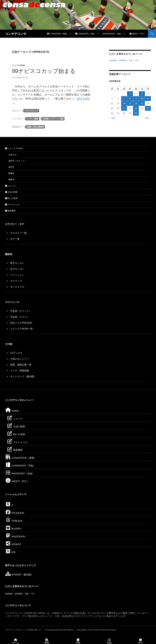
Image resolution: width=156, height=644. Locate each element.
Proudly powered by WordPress (60, 630)
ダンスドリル (17, 287)
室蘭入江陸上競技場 (35, 127)
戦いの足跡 (11, 198)
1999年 (123, 60)
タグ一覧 (15, 239)
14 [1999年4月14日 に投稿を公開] (124, 103)
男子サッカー (17, 263)
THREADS (14, 521)
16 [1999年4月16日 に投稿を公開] (136, 103)
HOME (113, 60)
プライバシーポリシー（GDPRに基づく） (24, 630)
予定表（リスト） (20, 317)
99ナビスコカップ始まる (44, 71)
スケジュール (12, 204)
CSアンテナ (16, 353)
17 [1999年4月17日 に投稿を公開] (142, 103)
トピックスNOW (14, 148)
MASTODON (15, 536)
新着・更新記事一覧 (21, 365)
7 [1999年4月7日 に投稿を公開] (124, 98)
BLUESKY (13, 529)
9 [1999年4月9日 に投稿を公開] (136, 98)
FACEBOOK (15, 513)
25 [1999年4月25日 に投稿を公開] (148, 108)
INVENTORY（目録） (113, 34)
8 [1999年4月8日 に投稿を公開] (130, 98)
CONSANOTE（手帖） (86, 34)
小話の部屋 (11, 192)
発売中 (11, 167)
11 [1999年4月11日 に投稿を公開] (148, 98)
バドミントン (17, 275)
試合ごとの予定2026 (21, 323)
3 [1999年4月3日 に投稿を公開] (142, 94)
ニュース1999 (18, 65)
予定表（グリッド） (21, 311)
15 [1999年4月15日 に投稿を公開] (130, 103)
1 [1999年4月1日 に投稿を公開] (130, 94)
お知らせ (12, 155)
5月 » (147, 118)
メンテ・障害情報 (20, 371)
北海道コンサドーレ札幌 (53, 119)
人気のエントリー (20, 359)
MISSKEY (13, 544)
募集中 (11, 179)
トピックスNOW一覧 (21, 329)
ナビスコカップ (31, 111)
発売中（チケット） (18, 161)
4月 (131, 60)
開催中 (11, 173)
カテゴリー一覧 (18, 233)
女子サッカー (17, 269)
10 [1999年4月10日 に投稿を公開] (142, 98)
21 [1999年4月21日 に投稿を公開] (124, 108)
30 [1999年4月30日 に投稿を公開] (136, 113)
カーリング (16, 281)
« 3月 (113, 118)
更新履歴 (10, 211)
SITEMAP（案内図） (19, 575)
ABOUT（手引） (138, 34)
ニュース (10, 186)
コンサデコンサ (16, 34)
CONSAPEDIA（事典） (58, 34)
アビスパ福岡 (33, 119)
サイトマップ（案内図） (23, 376)
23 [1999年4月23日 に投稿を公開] (136, 108)
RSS (10, 552)
